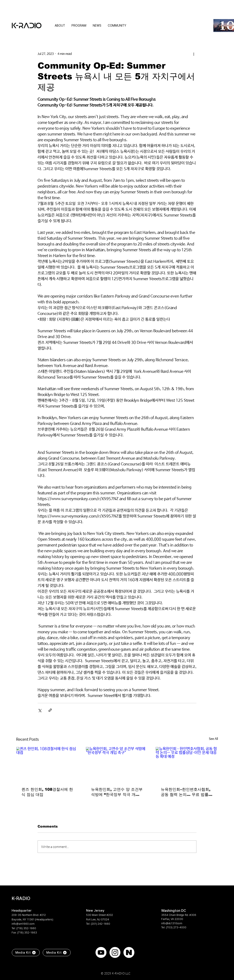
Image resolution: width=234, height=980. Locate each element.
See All (213, 739)
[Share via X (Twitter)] (40, 710)
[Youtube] (101, 952)
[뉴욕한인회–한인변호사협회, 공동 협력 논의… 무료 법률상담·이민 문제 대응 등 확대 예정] (187, 764)
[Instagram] (115, 952)
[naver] (129, 952)
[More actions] (194, 54)
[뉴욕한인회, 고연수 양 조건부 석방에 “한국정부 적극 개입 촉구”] (117, 764)
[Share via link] (50, 710)
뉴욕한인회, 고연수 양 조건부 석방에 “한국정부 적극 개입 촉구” (117, 792)
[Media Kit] (26, 953)
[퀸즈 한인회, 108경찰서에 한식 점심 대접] (47, 764)
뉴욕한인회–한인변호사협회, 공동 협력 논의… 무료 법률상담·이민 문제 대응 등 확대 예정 (187, 792)
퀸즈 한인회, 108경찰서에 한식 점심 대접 (47, 792)
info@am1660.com (23, 924)
